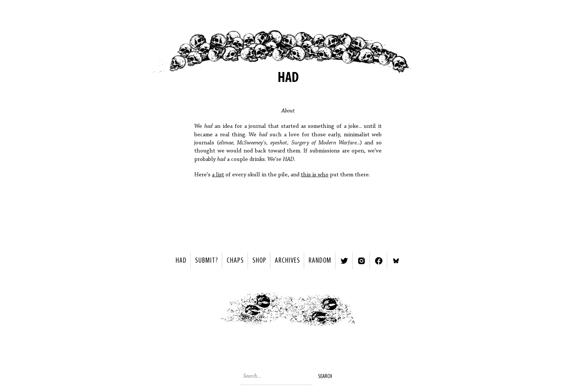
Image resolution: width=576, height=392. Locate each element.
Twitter (344, 261)
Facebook (379, 261)
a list (218, 175)
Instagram (361, 261)
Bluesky (396, 261)
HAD (181, 261)
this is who (315, 175)
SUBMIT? (207, 261)
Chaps (235, 261)
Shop (259, 261)
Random (320, 261)
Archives (287, 261)
